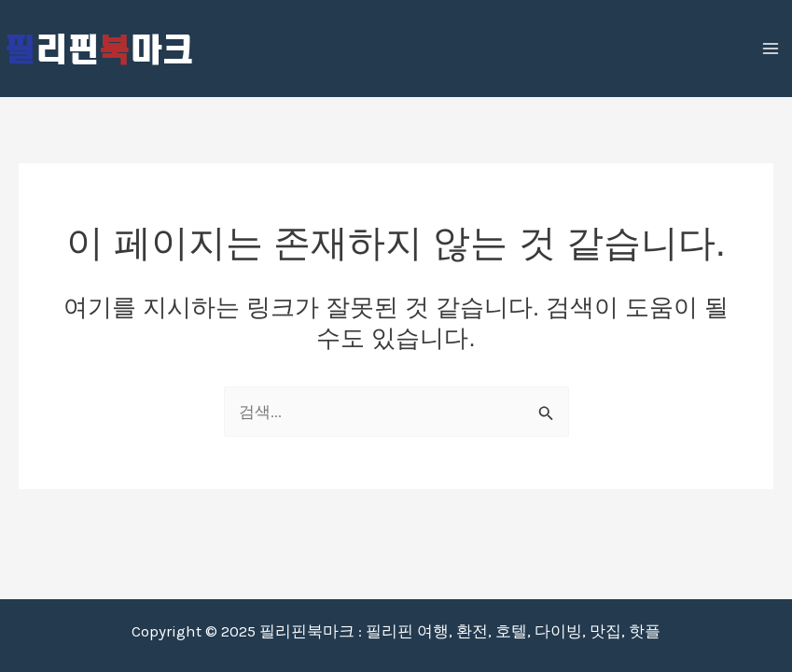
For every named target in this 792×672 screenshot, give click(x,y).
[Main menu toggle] (771, 49)
